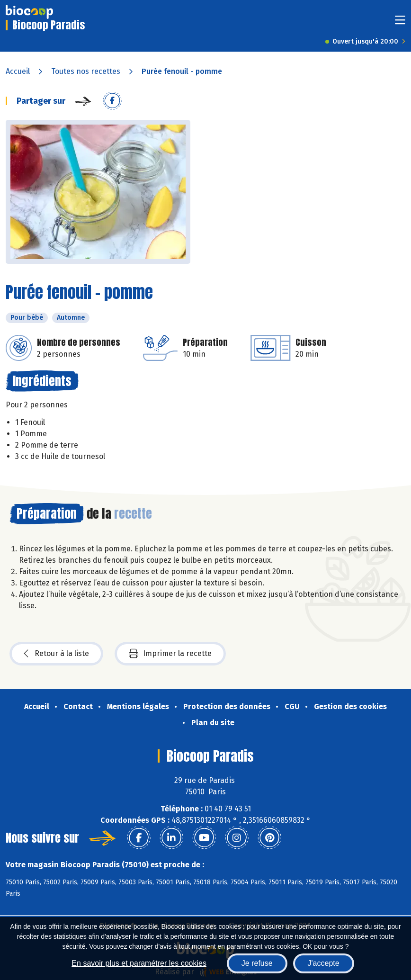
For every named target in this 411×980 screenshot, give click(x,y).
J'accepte (324, 963)
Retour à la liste (56, 654)
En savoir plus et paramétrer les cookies (139, 963)
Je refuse (257, 963)
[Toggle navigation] (400, 23)
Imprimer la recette (170, 654)
